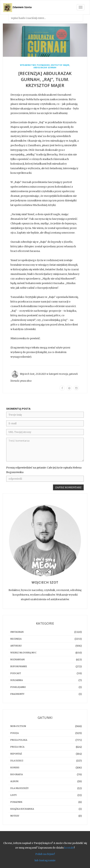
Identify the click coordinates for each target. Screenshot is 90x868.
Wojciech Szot (27, 374)
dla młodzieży (19, 788)
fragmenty (17, 694)
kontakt (69, 848)
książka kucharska (22, 809)
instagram (17, 632)
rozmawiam (17, 659)
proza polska (19, 740)
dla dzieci (17, 761)
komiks (15, 767)
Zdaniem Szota (22, 7)
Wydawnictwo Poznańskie (35, 65)
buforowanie (19, 666)
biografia (17, 774)
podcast (16, 673)
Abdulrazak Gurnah (45, 68)
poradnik (16, 802)
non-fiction (18, 726)
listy (13, 795)
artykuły (16, 646)
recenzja (63, 374)
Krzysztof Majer (60, 65)
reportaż (16, 754)
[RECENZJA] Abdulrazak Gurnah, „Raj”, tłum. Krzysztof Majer (45, 79)
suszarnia (17, 680)
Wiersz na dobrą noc (23, 653)
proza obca (26, 381)
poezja (14, 733)
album (14, 781)
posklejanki (18, 687)
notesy (15, 816)
